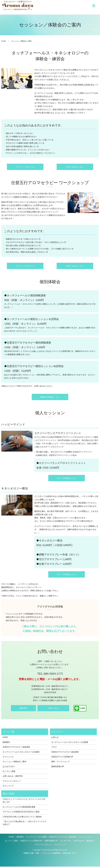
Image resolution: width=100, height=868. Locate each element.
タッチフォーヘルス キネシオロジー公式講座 (21, 753)
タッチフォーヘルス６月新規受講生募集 (19, 808)
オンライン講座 (9, 773)
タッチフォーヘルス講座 (36, 838)
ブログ (54, 748)
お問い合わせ (53, 710)
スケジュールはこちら (25, 167)
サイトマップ (8, 787)
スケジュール (8, 758)
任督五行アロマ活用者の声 (62, 758)
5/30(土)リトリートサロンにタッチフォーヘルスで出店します (24, 802)
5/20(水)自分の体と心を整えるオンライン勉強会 (22, 818)
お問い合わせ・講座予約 (13, 778)
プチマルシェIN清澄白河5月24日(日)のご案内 (21, 813)
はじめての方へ (9, 768)
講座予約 (23, 710)
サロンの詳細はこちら (67, 479)
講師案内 (6, 744)
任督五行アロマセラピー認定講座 (16, 748)
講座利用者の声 (58, 768)
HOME (4, 41)
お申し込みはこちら (75, 167)
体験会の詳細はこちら (50, 398)
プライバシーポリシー (12, 782)
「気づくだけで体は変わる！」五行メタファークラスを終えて (24, 824)
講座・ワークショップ (60, 763)
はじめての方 (65, 842)
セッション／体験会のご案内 (14, 763)
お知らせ (55, 739)
